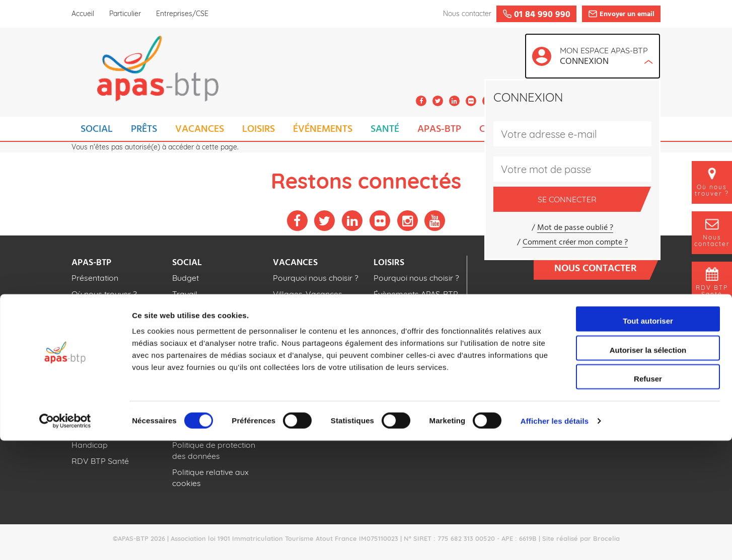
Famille (186, 342)
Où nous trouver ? (104, 294)
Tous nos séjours (304, 353)
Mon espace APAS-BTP (606, 57)
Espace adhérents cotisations (592, 399)
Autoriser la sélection (648, 469)
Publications (631, 385)
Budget (186, 278)
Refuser (648, 498)
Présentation (95, 278)
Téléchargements (620, 370)
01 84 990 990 (610, 309)
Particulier (125, 14)
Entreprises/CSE (182, 14)
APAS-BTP (439, 129)
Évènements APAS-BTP (416, 294)
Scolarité (188, 326)
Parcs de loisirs (401, 310)
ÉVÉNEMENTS (323, 129)
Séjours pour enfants (312, 337)
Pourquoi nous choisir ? (316, 278)
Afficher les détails (555, 540)
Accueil (83, 14)
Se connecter (589, 199)
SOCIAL (97, 129)
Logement (191, 310)
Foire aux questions (614, 341)
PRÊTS (144, 129)
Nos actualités (98, 310)
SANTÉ (385, 129)
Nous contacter (602, 268)
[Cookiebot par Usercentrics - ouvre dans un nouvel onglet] (65, 540)
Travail (185, 294)
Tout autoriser (648, 440)
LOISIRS (259, 129)
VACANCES (200, 129)
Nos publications (102, 326)
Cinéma (388, 326)
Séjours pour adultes (311, 321)
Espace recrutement (613, 355)
